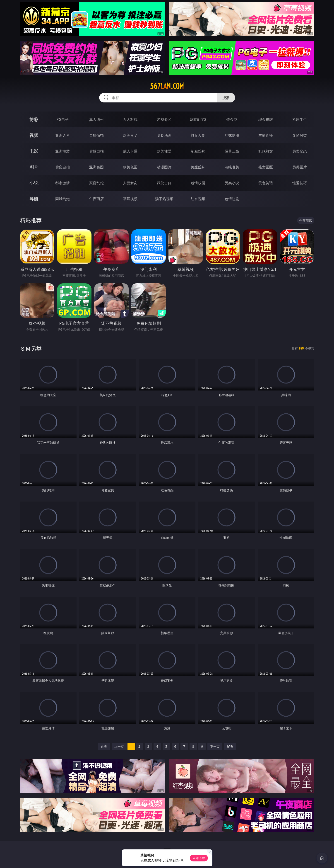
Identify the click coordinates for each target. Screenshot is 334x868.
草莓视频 (130, 199)
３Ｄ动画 (164, 135)
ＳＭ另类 (300, 135)
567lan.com (167, 86)
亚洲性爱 (62, 151)
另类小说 (232, 183)
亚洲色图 (96, 167)
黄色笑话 (266, 183)
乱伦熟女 (266, 151)
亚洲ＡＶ (62, 135)
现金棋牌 (266, 119)
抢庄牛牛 (300, 119)
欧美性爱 (164, 151)
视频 (34, 135)
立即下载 (199, 858)
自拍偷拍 (96, 135)
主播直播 (266, 135)
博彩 (34, 119)
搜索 (226, 98)
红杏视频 (198, 199)
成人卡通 (130, 151)
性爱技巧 (300, 183)
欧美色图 (130, 167)
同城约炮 (62, 199)
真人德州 (96, 119)
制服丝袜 (198, 151)
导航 (34, 199)
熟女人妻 (198, 135)
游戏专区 (164, 119)
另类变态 (300, 151)
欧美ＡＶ (130, 135)
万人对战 (130, 119)
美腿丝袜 (198, 167)
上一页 (119, 746)
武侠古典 (164, 183)
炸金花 (232, 119)
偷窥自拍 (62, 167)
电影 (34, 151)
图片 (34, 167)
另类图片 (300, 167)
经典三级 (232, 151)
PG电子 (63, 119)
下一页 (215, 746)
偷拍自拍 (96, 151)
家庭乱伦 (96, 183)
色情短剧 (232, 199)
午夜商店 (96, 199)
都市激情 (62, 183)
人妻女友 (130, 183)
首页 (104, 746)
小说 (34, 183)
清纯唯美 (232, 167)
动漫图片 (164, 167)
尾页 (230, 746)
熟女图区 (266, 167)
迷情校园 (198, 183)
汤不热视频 (164, 199)
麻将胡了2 (198, 119)
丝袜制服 (232, 135)
